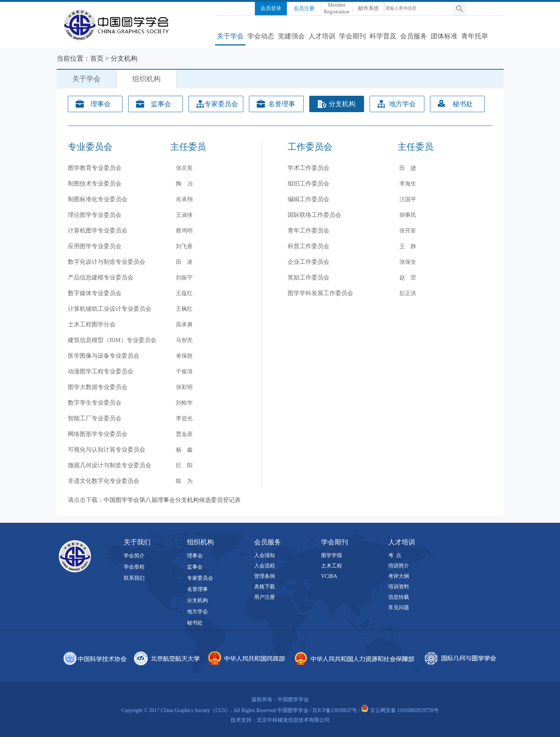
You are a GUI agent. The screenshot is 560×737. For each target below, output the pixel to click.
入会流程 (265, 566)
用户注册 (265, 597)
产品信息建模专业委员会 (101, 277)
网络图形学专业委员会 (98, 434)
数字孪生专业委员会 (95, 403)
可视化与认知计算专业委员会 (107, 450)
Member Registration (336, 8)
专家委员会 (221, 104)
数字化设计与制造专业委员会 (107, 262)
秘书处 (463, 104)
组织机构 (146, 79)
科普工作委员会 (309, 246)
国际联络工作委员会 (314, 215)
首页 (97, 58)
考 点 (395, 555)
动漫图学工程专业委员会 (101, 371)
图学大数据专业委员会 (98, 387)
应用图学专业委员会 (95, 246)
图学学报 (332, 555)
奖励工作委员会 (309, 277)
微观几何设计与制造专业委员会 (110, 465)
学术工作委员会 (309, 168)
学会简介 (134, 556)
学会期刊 (352, 36)
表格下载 (265, 587)
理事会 (101, 104)
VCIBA (329, 576)
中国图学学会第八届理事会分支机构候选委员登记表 (172, 500)
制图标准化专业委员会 (98, 199)
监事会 (161, 104)
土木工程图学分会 (92, 324)
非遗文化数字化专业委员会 (104, 481)
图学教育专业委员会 (95, 168)
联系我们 (134, 578)
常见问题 (399, 608)
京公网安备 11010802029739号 (404, 710)
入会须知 (265, 555)
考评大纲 (399, 576)
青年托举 (475, 36)
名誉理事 (282, 104)
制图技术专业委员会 (95, 184)
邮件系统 (368, 8)
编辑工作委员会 (309, 199)
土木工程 (332, 566)
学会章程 (134, 567)
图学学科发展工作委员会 (320, 293)
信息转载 (399, 597)
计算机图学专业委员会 (98, 230)
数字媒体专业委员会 (95, 293)
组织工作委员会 (309, 184)
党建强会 (291, 36)
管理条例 (265, 576)
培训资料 (399, 587)
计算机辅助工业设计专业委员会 (110, 309)
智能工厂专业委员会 (95, 418)
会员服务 (414, 36)
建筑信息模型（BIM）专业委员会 (112, 340)
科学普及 (383, 36)
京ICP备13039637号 (335, 710)
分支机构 (124, 58)
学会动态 (261, 36)
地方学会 (402, 104)
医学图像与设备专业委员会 (104, 356)
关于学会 (230, 36)
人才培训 (322, 36)
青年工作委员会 (309, 230)
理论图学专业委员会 (95, 215)
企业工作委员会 (309, 262)
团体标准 (444, 36)
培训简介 (399, 566)
